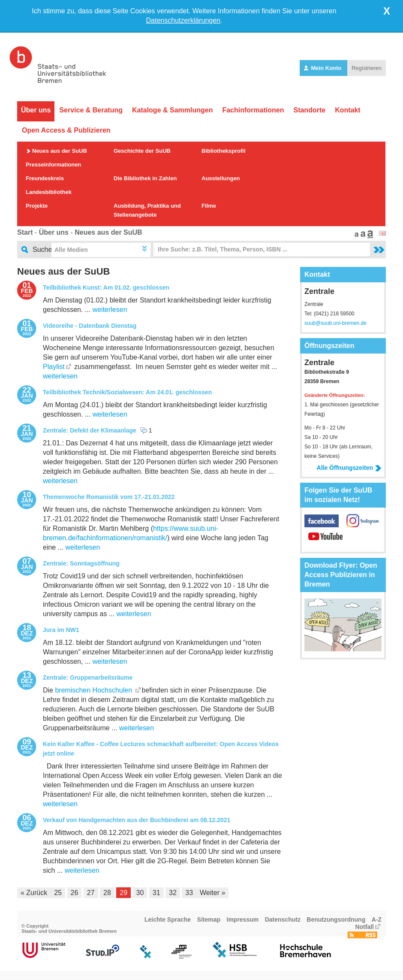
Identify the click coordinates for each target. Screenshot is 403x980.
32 (173, 893)
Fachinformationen (253, 110)
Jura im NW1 (61, 630)
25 (58, 893)
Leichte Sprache (168, 920)
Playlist (54, 367)
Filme (209, 206)
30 (140, 893)
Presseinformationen (53, 165)
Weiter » (212, 893)
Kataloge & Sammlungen (172, 110)
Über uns (36, 110)
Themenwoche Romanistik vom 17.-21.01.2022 (109, 497)
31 (156, 893)
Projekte (37, 206)
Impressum (243, 920)
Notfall (364, 927)
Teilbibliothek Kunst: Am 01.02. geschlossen (106, 287)
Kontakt (348, 110)
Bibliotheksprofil (224, 151)
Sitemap (209, 920)
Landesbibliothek (49, 192)
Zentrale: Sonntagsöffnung (81, 563)
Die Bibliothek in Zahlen (145, 178)
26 (75, 893)
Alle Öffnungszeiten (349, 468)
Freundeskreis (45, 178)
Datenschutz (283, 920)
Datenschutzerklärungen (183, 20)
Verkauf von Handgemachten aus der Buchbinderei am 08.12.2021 (137, 820)
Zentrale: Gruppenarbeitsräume (88, 678)
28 (107, 893)
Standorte (309, 110)
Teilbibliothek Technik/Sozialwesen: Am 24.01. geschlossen (127, 392)
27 (91, 893)
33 (189, 893)
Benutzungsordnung (336, 920)
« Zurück (34, 893)
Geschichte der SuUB (142, 151)
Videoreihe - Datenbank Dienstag (90, 326)
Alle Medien (71, 250)
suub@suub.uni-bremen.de (335, 323)
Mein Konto (323, 68)
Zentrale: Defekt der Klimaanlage (90, 430)
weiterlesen (110, 310)
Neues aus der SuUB (60, 151)
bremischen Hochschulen (94, 690)
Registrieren (367, 68)
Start (25, 232)
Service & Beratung (91, 110)
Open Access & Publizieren (66, 130)
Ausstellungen (221, 178)
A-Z (377, 920)
